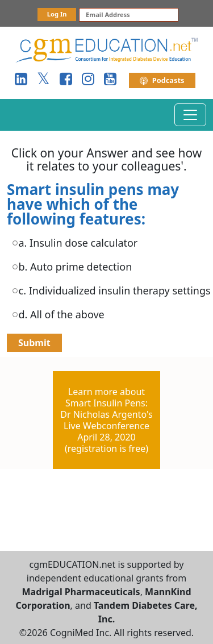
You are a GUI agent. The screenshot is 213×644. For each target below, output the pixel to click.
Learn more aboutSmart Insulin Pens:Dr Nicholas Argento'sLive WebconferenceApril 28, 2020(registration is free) (106, 420)
